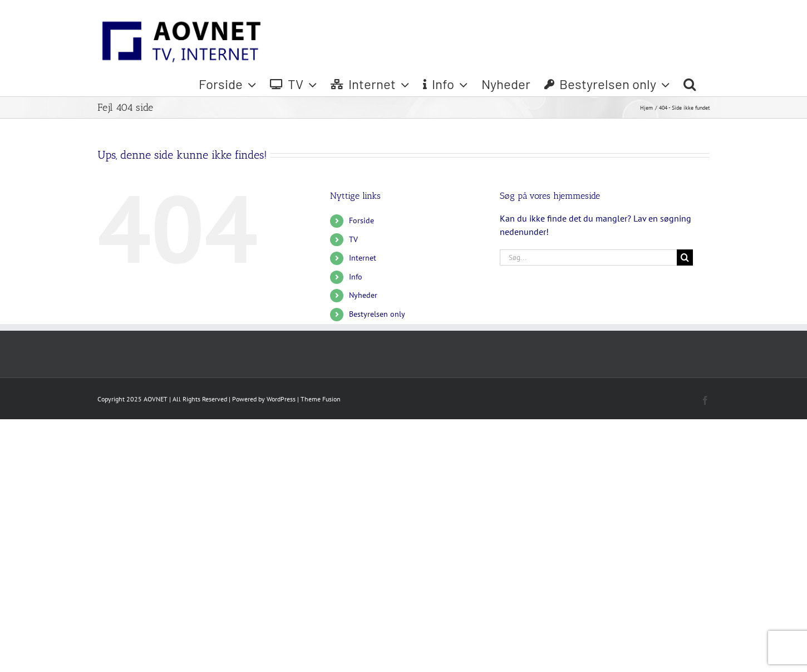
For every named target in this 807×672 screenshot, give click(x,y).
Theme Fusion (321, 399)
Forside (361, 220)
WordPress (281, 399)
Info (356, 277)
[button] (690, 84)
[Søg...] (588, 257)
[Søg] (685, 257)
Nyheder (363, 295)
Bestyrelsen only (377, 314)
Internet (363, 258)
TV (353, 239)
